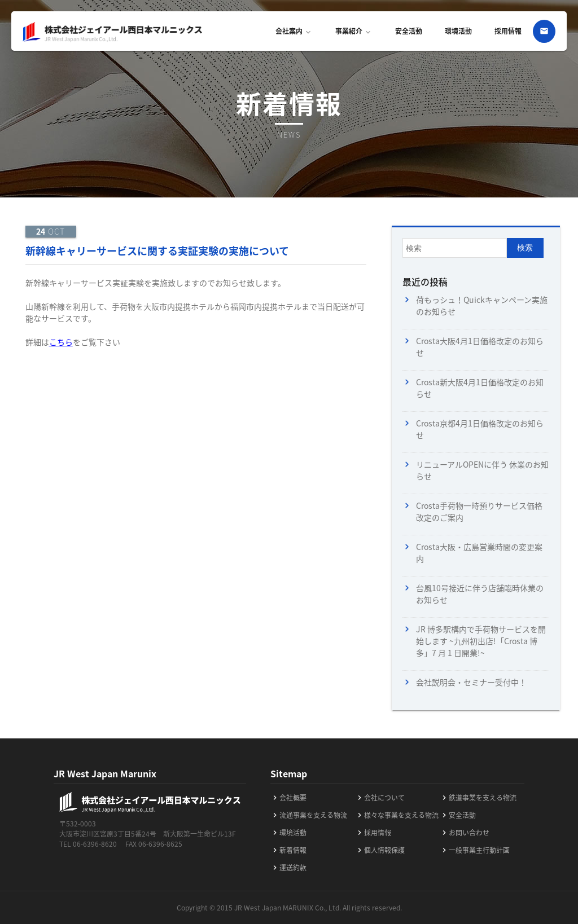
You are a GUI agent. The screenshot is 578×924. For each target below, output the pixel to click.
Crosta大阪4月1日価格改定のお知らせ (480, 347)
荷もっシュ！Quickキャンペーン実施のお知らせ (482, 305)
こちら (61, 342)
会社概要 (288, 798)
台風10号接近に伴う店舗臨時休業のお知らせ (480, 594)
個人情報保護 (380, 850)
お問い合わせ (465, 833)
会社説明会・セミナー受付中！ (471, 682)
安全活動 (409, 31)
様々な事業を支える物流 (397, 815)
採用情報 (508, 31)
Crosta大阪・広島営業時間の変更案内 (479, 553)
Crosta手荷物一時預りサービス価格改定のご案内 (479, 511)
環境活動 (458, 31)
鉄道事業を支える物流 (478, 798)
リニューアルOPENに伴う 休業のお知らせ (482, 470)
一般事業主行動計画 (475, 850)
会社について (380, 798)
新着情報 (288, 850)
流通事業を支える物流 (309, 815)
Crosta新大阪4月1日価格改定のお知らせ (480, 388)
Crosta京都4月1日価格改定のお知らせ (480, 429)
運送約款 (288, 868)
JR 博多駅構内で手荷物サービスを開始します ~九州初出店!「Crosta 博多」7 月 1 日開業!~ (481, 641)
